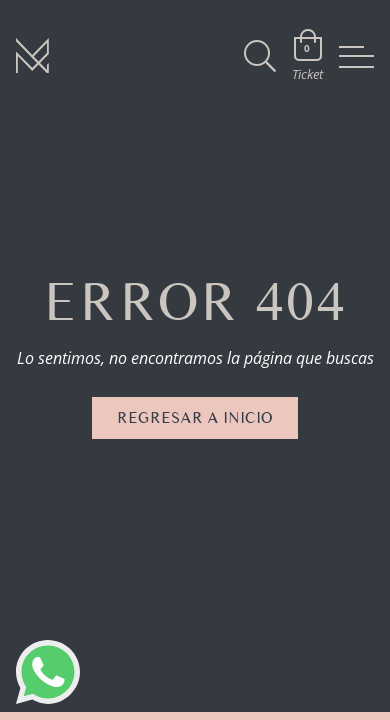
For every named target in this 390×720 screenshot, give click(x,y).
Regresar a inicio (195, 417)
